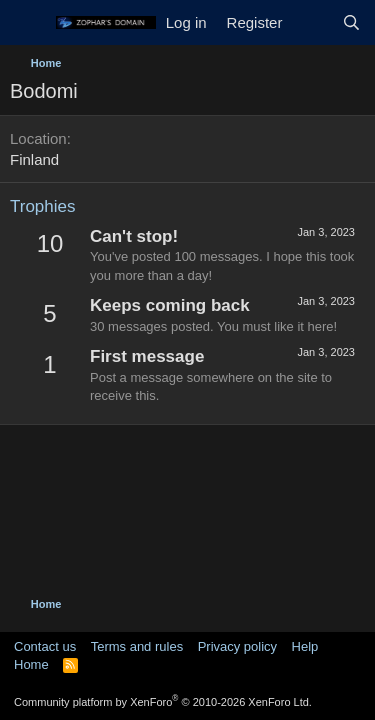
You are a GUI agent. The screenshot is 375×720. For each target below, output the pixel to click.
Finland (34, 159)
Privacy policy (237, 646)
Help (305, 646)
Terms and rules (137, 646)
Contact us (45, 646)
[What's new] (311, 22)
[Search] (351, 22)
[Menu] (27, 23)
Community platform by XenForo (163, 702)
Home (31, 664)
